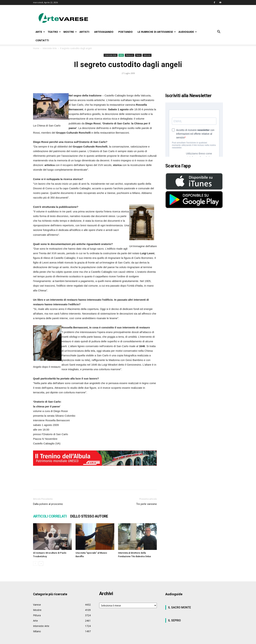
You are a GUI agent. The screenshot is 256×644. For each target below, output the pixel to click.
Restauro (130, 55)
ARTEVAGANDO (104, 32)
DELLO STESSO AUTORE (89, 516)
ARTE (40, 32)
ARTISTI (84, 32)
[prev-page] (35, 563)
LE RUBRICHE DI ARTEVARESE (157, 32)
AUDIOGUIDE (188, 32)
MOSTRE (70, 32)
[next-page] (41, 563)
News (138, 55)
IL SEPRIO (174, 620)
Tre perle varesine (146, 504)
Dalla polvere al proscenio (48, 504)
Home (36, 48)
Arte (121, 55)
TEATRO (54, 32)
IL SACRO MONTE (180, 607)
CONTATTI (42, 40)
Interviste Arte (50, 48)
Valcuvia (147, 55)
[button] (219, 32)
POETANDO (126, 32)
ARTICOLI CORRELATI (50, 516)
